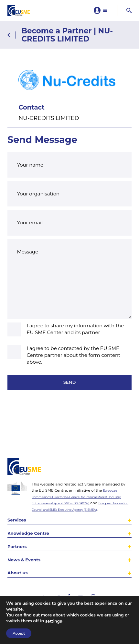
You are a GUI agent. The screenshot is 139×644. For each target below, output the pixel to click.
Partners (20, 540)
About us (21, 571)
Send (69, 395)
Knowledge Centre (35, 524)
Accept (19, 633)
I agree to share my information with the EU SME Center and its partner (75, 340)
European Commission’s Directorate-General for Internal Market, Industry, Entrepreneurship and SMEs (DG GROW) (81, 477)
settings (54, 621)
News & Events (29, 555)
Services (20, 508)
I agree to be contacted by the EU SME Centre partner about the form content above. (74, 366)
